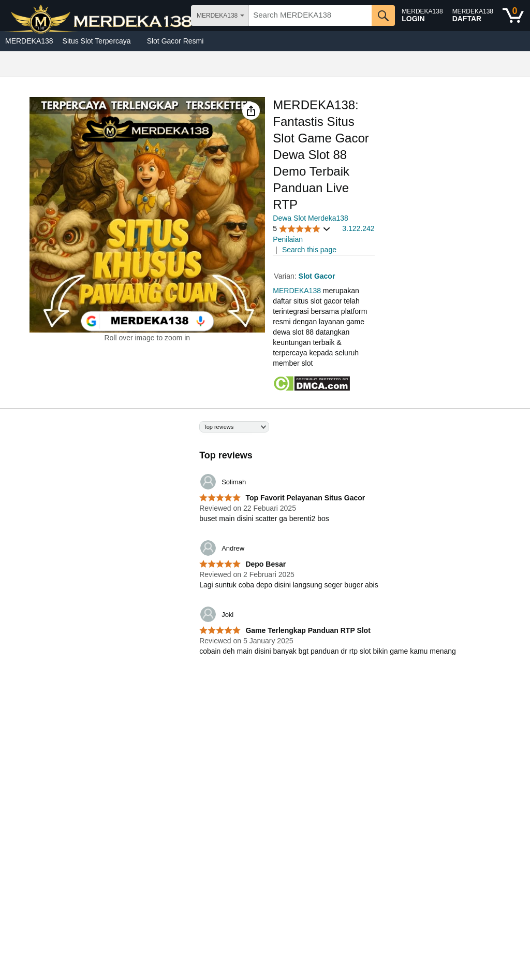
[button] (251, 111)
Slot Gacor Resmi (175, 41)
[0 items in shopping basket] (513, 16)
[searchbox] (310, 16)
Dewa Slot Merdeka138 (311, 218)
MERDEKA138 (29, 41)
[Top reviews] (265, 545)
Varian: (286, 276)
